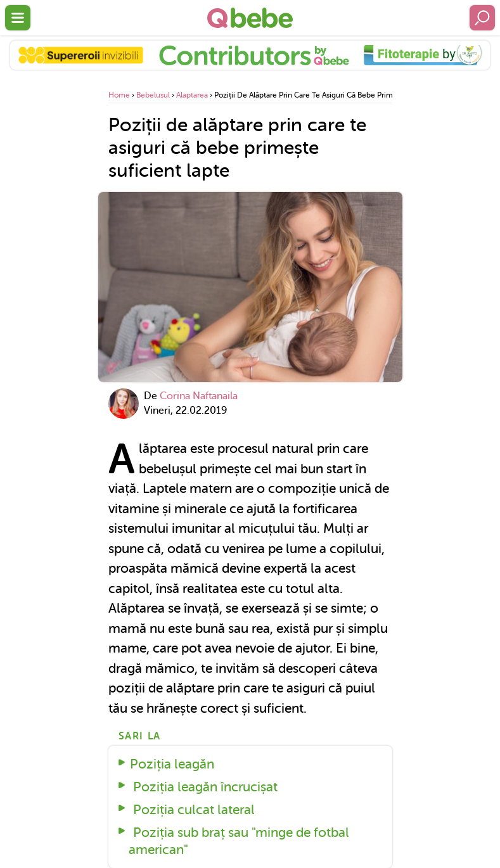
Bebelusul (153, 95)
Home (119, 95)
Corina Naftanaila (199, 396)
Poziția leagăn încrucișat (204, 787)
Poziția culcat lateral (192, 810)
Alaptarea (192, 95)
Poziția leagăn (172, 764)
